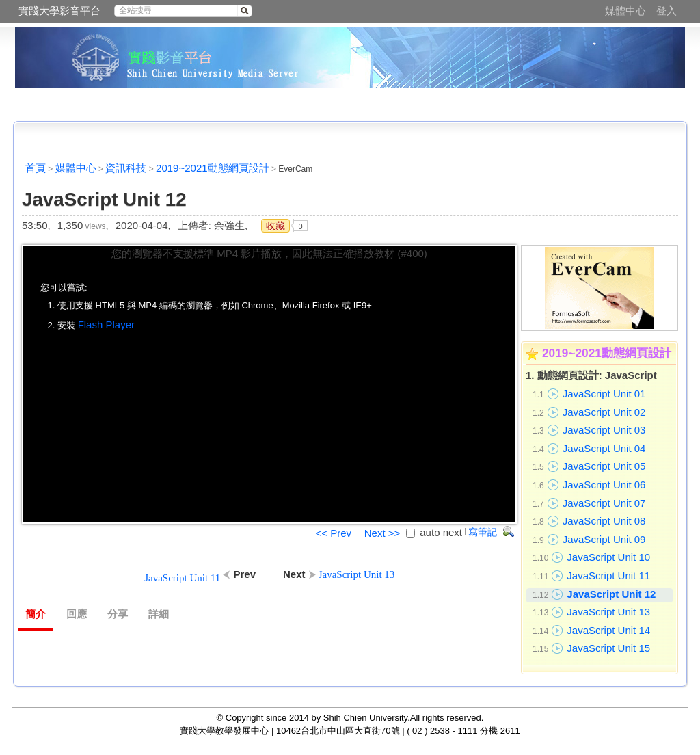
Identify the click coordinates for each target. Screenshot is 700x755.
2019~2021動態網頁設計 (213, 168)
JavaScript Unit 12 (611, 594)
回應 (77, 614)
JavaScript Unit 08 (604, 521)
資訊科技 (126, 168)
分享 (118, 614)
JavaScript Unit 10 (608, 557)
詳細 (159, 614)
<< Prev (333, 533)
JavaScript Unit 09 (604, 539)
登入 (667, 11)
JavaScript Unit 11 (608, 575)
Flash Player (106, 324)
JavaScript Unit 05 (604, 466)
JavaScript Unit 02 (604, 412)
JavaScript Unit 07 (604, 503)
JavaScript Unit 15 (608, 648)
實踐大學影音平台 (59, 11)
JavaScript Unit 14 (608, 630)
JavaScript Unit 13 (608, 612)
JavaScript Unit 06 (604, 485)
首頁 (36, 168)
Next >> (382, 533)
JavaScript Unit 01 (604, 394)
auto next (434, 532)
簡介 (36, 614)
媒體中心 (625, 11)
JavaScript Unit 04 (604, 448)
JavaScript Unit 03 (604, 430)
